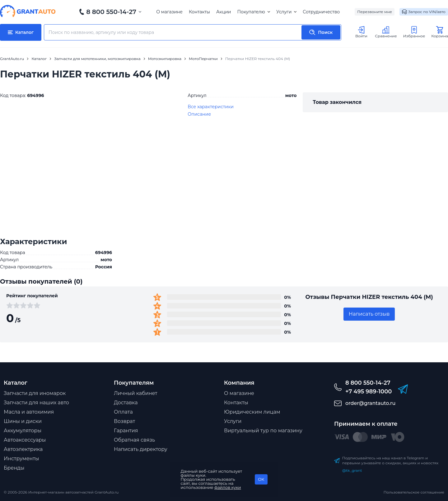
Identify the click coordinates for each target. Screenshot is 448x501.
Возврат (124, 421)
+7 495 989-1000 (369, 392)
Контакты (199, 12)
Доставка (126, 403)
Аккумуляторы (23, 431)
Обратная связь (134, 440)
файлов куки (228, 487)
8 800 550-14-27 (111, 12)
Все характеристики (211, 107)
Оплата (123, 412)
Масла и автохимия (29, 412)
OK (261, 479)
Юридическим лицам (252, 412)
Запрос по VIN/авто (424, 12)
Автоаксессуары (25, 440)
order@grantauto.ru (370, 403)
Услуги (286, 12)
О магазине (169, 12)
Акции (224, 12)
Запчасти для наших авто (36, 403)
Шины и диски (23, 421)
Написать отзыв (369, 314)
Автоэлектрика (23, 449)
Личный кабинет (136, 393)
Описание (199, 114)
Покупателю (253, 12)
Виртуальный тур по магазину (263, 431)
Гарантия (126, 431)
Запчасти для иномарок (35, 393)
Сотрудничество (321, 12)
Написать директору (141, 449)
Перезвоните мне (375, 12)
